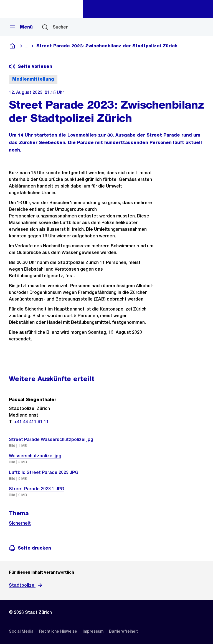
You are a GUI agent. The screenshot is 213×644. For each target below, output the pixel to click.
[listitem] (21, 631)
